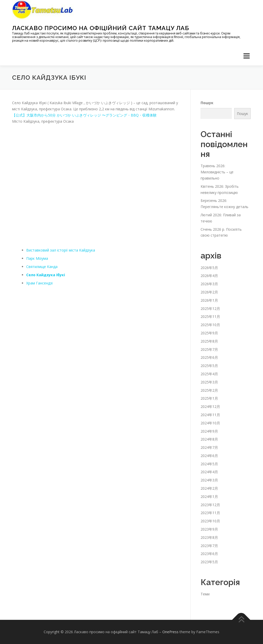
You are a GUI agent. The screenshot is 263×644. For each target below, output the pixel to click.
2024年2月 (209, 488)
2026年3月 (209, 284)
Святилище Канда (42, 267)
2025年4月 (209, 374)
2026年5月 (209, 268)
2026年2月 (209, 292)
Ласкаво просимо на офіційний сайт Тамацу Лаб (101, 28)
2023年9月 (209, 529)
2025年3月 (209, 382)
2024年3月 (209, 480)
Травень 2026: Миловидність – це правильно (217, 172)
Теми (205, 594)
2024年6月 (209, 456)
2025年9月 (209, 333)
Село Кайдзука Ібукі (46, 275)
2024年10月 (210, 423)
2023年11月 (210, 513)
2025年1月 (209, 398)
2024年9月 (209, 431)
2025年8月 (209, 341)
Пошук (207, 103)
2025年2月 (209, 390)
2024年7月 (209, 447)
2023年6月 (209, 554)
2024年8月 (209, 439)
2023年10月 (210, 521)
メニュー (246, 56)
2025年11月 (210, 316)
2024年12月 (210, 406)
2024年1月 (209, 497)
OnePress (170, 632)
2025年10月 (210, 325)
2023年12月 (210, 505)
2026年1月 (209, 300)
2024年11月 (210, 415)
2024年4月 (209, 472)
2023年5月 (209, 562)
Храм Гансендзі (39, 283)
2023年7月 (209, 546)
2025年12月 (210, 308)
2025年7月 (209, 349)
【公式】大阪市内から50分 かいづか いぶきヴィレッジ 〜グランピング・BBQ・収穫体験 (84, 115)
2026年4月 (209, 276)
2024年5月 (209, 464)
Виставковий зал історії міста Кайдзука (61, 250)
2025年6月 (209, 357)
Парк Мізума (37, 258)
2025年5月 (209, 366)
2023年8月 (209, 537)
